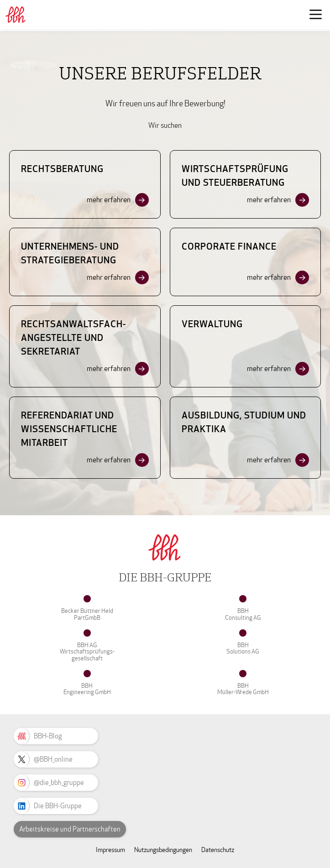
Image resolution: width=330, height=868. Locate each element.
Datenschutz (218, 850)
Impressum (110, 850)
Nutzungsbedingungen (163, 850)
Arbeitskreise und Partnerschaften (70, 829)
